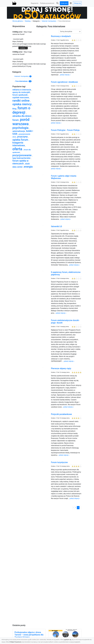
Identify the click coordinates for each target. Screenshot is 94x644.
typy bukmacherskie (22, 158)
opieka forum (21, 140)
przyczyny (23, 137)
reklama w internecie (22, 90)
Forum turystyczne (59, 462)
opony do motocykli (21, 92)
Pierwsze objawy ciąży (61, 368)
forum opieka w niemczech (20, 162)
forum (16, 120)
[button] (58, 3)
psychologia (21, 128)
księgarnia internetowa (19, 144)
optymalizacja (19, 131)
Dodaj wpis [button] (64, 3)
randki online (21, 101)
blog (15, 109)
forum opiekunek (20, 95)
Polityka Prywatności (16, 642)
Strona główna (18, 21)
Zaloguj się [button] (77, 3)
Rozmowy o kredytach (61, 36)
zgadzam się (68, 640)
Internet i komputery (49, 21)
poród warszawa (21, 122)
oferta (18, 149)
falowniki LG (57, 226)
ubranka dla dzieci (22, 116)
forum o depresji (21, 110)
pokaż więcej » (65, 75)
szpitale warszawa (21, 97)
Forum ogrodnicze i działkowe (64, 82)
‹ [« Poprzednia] (73, 508)
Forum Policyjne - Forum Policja (65, 130)
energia (28, 167)
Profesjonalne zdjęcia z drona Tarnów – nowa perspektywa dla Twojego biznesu (29, 635)
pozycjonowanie (22, 155)
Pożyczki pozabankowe (61, 414)
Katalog (28, 21)
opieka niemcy (22, 104)
